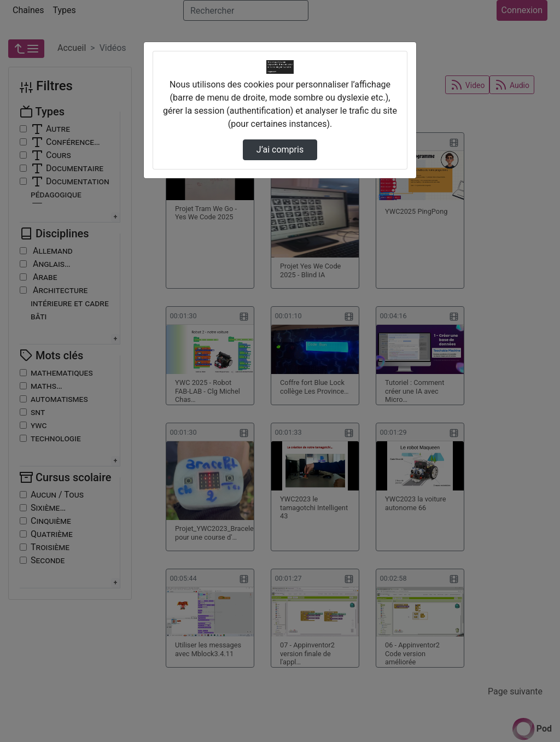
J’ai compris (280, 150)
